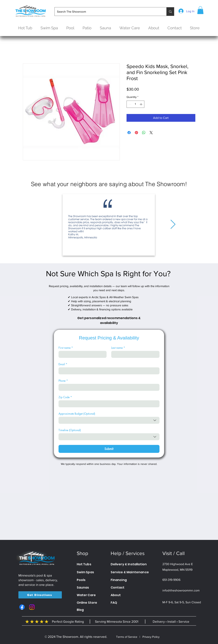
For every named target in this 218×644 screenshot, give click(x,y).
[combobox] (109, 420)
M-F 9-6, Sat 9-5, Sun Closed (182, 602)
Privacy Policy (151, 637)
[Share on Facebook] (129, 133)
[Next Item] (173, 225)
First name (66, 348)
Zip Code (65, 397)
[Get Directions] (40, 595)
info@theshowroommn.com (181, 590)
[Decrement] (130, 104)
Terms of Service (127, 637)
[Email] (108, 371)
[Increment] (141, 104)
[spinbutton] (135, 104)
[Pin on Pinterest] (136, 133)
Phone (63, 381)
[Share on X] (151, 133)
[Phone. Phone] (108, 387)
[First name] (81, 354)
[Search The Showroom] (108, 12)
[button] (200, 10)
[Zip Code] (108, 404)
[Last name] (134, 354)
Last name (118, 348)
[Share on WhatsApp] (144, 133)
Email (63, 364)
